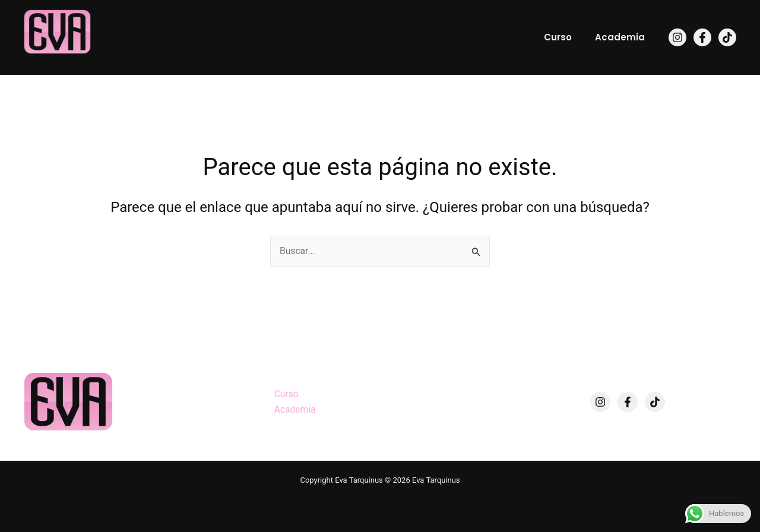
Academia (623, 37)
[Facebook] (702, 37)
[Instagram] (677, 37)
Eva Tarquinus (42, 61)
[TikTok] (727, 37)
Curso (566, 37)
